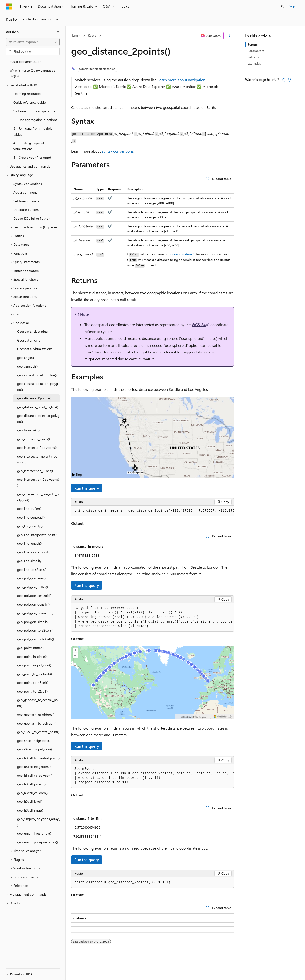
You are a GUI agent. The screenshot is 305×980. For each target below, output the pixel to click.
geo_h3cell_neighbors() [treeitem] (34, 767)
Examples (254, 63)
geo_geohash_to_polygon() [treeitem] (37, 723)
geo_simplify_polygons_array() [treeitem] (38, 822)
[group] (152, 511)
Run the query (87, 488)
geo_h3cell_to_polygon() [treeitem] (35, 775)
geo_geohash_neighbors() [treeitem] (36, 714)
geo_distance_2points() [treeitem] (34, 398)
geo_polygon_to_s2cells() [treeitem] (35, 630)
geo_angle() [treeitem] (25, 358)
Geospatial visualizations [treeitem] (35, 349)
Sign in (294, 6)
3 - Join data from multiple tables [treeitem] (33, 131)
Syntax (253, 44)
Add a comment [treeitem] (25, 192)
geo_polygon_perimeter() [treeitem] (35, 613)
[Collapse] (58, 32)
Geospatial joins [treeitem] (29, 340)
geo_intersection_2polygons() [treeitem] (38, 482)
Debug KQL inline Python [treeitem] (32, 218)
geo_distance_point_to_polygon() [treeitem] (38, 419)
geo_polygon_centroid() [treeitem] (34, 595)
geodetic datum (180, 254)
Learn (76, 35)
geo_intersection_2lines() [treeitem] (35, 471)
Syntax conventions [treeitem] (28, 184)
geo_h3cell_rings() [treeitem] (30, 810)
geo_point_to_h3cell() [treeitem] (33, 682)
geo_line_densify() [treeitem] (30, 526)
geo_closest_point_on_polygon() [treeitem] (38, 387)
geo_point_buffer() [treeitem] (30, 648)
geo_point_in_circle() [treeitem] (32, 656)
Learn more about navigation (181, 80)
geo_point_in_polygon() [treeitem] (34, 665)
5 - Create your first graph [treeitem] (33, 157)
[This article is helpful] (284, 80)
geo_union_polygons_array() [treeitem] (38, 842)
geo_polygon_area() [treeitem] (31, 578)
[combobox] (33, 42)
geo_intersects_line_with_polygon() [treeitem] (38, 459)
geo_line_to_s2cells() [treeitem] (32, 569)
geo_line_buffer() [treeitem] (29, 508)
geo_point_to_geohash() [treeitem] (35, 674)
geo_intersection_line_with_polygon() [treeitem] (38, 497)
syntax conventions (118, 151)
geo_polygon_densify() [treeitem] (33, 604)
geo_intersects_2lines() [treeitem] (33, 439)
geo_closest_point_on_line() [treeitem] (37, 375)
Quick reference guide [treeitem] (29, 102)
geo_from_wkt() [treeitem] (28, 430)
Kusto (92, 35)
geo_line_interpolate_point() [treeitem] (37, 535)
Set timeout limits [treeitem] (26, 201)
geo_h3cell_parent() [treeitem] (31, 784)
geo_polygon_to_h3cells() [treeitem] (36, 639)
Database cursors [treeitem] (26, 210)
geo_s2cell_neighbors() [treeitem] (34, 741)
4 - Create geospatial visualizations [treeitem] (29, 146)
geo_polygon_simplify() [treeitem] (34, 622)
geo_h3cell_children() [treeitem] (32, 793)
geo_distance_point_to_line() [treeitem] (38, 407)
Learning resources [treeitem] (27, 94)
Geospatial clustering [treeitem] (32, 331)
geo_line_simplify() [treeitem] (30, 561)
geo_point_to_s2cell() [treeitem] (32, 691)
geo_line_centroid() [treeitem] (31, 517)
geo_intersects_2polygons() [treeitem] (37, 447)
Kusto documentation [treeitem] (25, 62)
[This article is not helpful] (289, 80)
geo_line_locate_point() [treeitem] (34, 552)
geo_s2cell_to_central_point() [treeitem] (38, 732)
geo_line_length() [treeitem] (29, 543)
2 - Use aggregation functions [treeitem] (35, 120)
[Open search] (283, 6)
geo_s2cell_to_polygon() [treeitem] (35, 749)
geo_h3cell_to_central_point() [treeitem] (38, 758)
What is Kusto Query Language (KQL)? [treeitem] (32, 73)
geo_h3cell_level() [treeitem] (30, 801)
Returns (253, 57)
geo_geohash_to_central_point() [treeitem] (38, 703)
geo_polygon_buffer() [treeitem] (33, 587)
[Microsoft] (9, 6)
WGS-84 (199, 324)
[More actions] (230, 36)
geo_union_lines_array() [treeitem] (34, 833)
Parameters (256, 51)
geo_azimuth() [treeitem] (27, 366)
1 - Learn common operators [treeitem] (34, 111)
